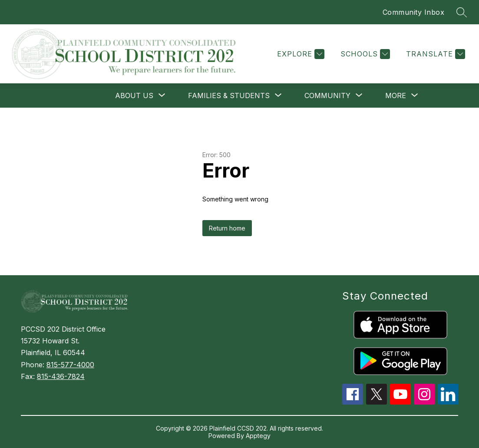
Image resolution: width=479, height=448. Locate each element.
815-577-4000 (70, 365)
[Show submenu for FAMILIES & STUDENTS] (229, 96)
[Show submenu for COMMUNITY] (327, 96)
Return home (227, 228)
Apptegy (258, 436)
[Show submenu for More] (396, 96)
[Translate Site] (434, 54)
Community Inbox (414, 12)
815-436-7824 (61, 376)
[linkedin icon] (448, 402)
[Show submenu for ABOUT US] (134, 96)
